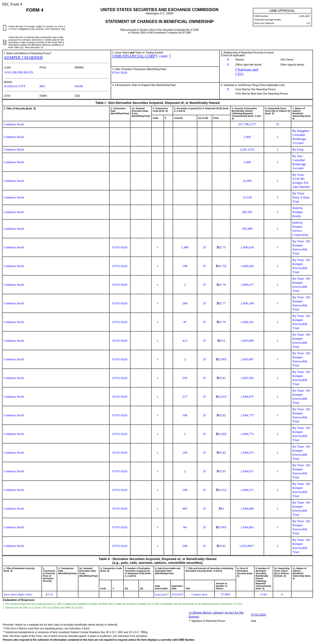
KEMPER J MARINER (24, 58)
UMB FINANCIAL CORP (134, 56)
